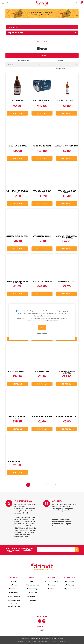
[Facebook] (40, 621)
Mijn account (70, 581)
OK (42, 328)
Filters (42, 56)
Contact (51, 589)
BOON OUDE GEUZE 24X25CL (17, 417)
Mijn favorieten (70, 589)
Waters (14, 585)
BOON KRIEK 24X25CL (17, 372)
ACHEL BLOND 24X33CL (17, 146)
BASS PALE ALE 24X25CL (42, 281)
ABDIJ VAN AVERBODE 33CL (67, 101)
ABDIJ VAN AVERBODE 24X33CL (42, 102)
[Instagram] (44, 621)
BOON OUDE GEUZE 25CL (42, 417)
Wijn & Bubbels (14, 596)
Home (38, 41)
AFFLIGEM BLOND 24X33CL (17, 236)
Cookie (54, 641)
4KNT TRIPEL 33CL (17, 101)
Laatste (56, 485)
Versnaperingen (33, 589)
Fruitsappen (14, 592)
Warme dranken (33, 585)
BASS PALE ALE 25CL (67, 281)
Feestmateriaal (33, 596)
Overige (33, 600)
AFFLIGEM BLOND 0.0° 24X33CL (42, 192)
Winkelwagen (70, 585)
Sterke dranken (14, 600)
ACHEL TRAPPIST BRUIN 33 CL (17, 192)
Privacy (48, 641)
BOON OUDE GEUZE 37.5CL (67, 417)
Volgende (51, 485)
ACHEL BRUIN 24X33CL (42, 146)
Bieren (14, 581)
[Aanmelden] (56, 550)
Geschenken (33, 592)
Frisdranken (14, 589)
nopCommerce (35, 638)
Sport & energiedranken (14, 605)
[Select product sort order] (24, 65)
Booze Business (57, 638)
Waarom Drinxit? (51, 581)
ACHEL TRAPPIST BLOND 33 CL (67, 147)
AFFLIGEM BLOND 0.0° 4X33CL (67, 192)
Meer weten (42, 333)
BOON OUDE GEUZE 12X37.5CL (67, 372)
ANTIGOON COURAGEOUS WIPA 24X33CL (67, 237)
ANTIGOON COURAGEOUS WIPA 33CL (17, 282)
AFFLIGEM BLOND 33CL (42, 236)
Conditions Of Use (64, 641)
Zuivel (33, 581)
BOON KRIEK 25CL (42, 372)
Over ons (51, 585)
